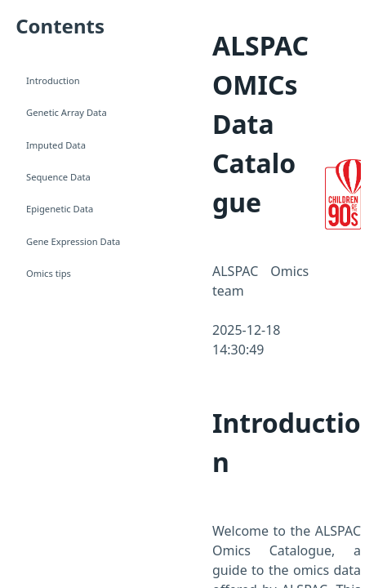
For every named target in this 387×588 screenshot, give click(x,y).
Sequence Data (58, 177)
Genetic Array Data (67, 112)
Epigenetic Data (60, 209)
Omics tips (49, 273)
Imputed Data (56, 145)
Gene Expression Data (73, 241)
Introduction (53, 80)
